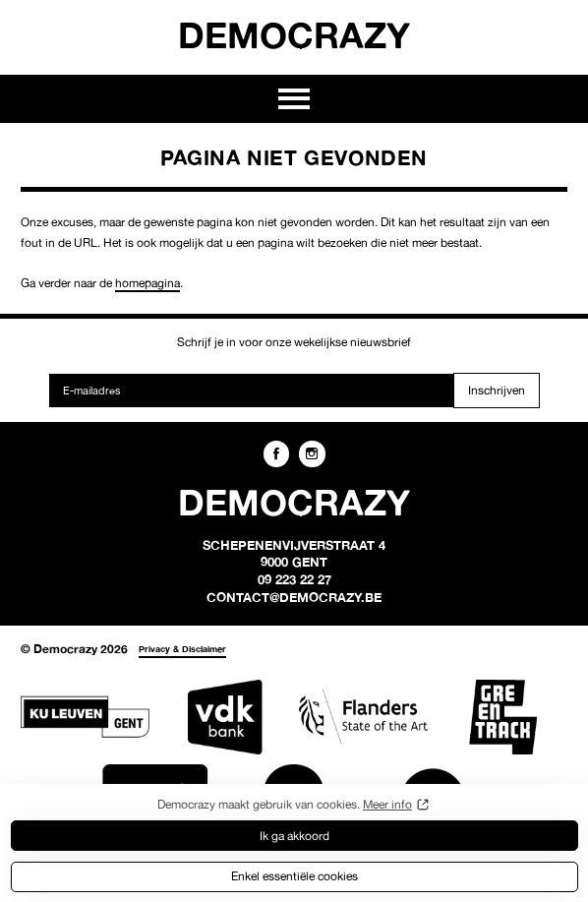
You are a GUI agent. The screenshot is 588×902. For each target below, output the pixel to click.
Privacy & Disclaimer (182, 649)
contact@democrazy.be (294, 597)
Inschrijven (497, 390)
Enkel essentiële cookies (294, 876)
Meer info (387, 804)
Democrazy (294, 34)
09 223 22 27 (294, 579)
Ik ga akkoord (294, 836)
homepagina (147, 283)
